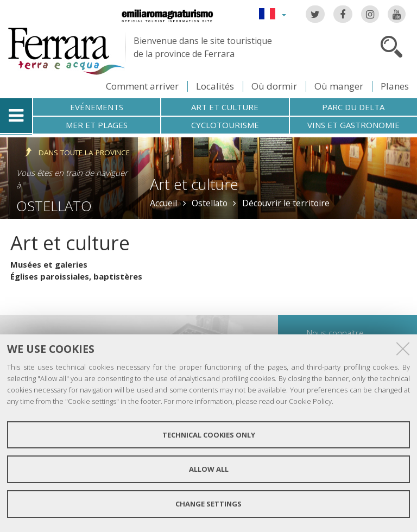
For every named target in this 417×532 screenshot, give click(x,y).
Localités (215, 86)
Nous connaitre (335, 333)
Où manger (339, 86)
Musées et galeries (49, 264)
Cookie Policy (310, 401)
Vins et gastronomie (353, 125)
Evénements (97, 107)
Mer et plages (97, 125)
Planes (395, 86)
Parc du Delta (353, 107)
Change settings (208, 504)
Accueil (163, 203)
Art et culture (225, 107)
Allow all (209, 469)
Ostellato (54, 206)
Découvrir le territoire (286, 203)
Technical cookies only (209, 435)
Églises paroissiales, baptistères (76, 276)
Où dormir (274, 86)
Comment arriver (142, 86)
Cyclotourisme (225, 125)
